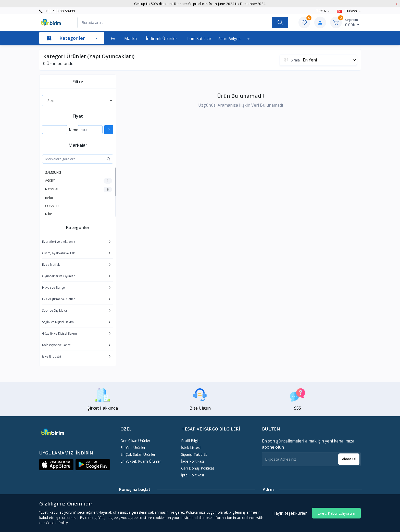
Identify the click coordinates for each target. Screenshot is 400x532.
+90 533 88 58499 (57, 11)
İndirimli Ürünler (162, 39)
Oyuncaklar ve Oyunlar (58, 276)
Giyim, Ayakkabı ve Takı (59, 253)
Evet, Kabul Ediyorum (336, 513)
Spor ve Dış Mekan (55, 311)
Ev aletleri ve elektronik (59, 242)
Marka (130, 39)
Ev (113, 39)
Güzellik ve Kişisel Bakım (59, 333)
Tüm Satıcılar (199, 39)
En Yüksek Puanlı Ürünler (141, 461)
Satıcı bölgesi (230, 39)
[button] (56, 465)
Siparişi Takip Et (194, 454)
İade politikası (192, 461)
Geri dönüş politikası (198, 468)
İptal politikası (192, 475)
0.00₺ (352, 22)
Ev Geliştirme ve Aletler (59, 299)
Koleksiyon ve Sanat (56, 345)
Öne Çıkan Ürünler (135, 441)
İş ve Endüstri (52, 356)
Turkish (347, 11)
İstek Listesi (191, 447)
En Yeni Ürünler (133, 447)
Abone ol (349, 459)
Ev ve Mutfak (51, 265)
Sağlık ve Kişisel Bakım (58, 322)
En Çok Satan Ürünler (138, 454)
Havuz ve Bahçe (53, 288)
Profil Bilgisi (191, 441)
